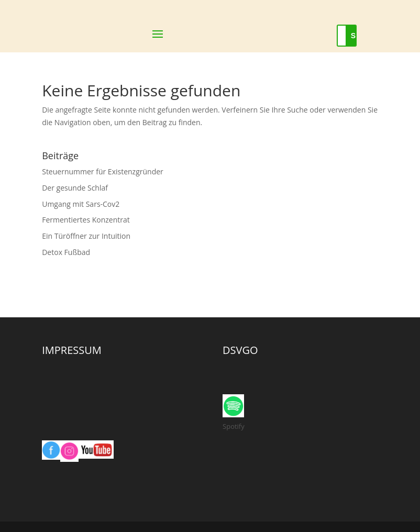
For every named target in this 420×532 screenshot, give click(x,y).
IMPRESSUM (72, 350)
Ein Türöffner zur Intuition (86, 236)
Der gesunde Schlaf (75, 188)
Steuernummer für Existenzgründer (103, 171)
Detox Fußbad (66, 252)
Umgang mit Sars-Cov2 (81, 204)
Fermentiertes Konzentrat (86, 220)
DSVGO (240, 350)
